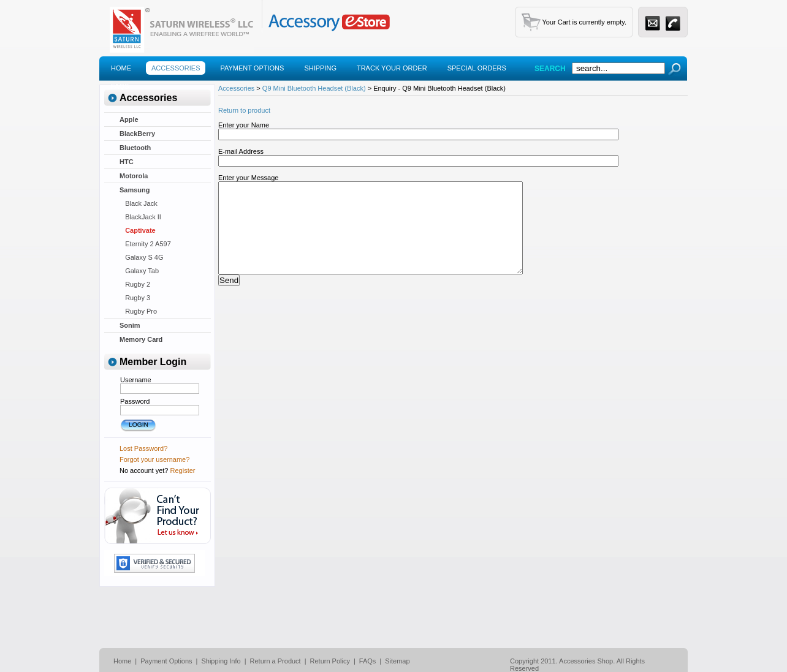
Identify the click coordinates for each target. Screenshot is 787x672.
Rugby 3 (135, 298)
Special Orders (477, 68)
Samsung (135, 190)
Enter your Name (244, 125)
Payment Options (252, 68)
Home (121, 68)
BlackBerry (137, 134)
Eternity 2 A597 (145, 244)
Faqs (120, 86)
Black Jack (139, 203)
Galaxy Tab (139, 271)
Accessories (176, 68)
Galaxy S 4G (142, 257)
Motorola (134, 176)
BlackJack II (140, 217)
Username (136, 380)
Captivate (138, 230)
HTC (127, 162)
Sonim (130, 325)
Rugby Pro (138, 311)
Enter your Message (248, 178)
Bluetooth (135, 148)
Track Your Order (392, 68)
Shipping (320, 68)
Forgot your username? (154, 459)
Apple (129, 119)
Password (135, 401)
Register (183, 470)
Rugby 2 (135, 284)
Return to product (244, 110)
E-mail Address (241, 151)
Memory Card (141, 339)
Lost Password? (143, 448)
